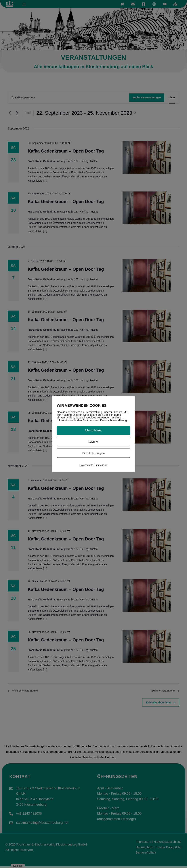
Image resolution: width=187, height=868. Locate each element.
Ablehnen (93, 441)
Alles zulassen (93, 430)
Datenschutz (86, 465)
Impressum (101, 465)
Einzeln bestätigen (94, 453)
